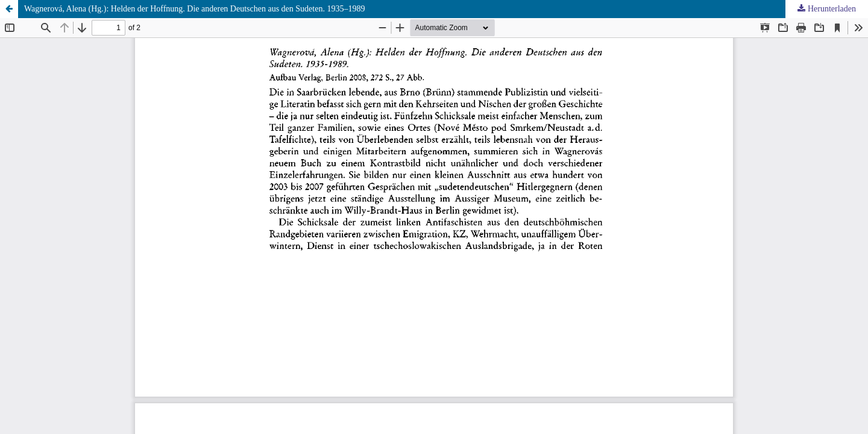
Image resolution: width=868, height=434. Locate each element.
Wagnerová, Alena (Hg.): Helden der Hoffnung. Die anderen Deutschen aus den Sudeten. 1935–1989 (194, 9)
